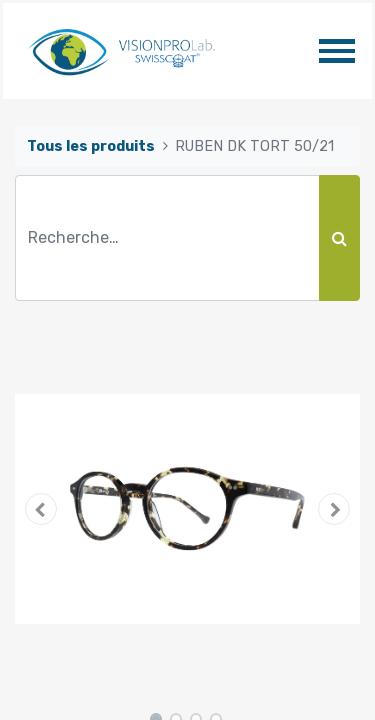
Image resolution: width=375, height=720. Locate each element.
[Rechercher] (339, 238)
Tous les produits (91, 146)
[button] (41, 509)
